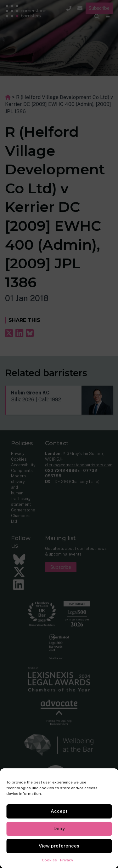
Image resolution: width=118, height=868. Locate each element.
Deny (59, 828)
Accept (59, 811)
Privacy (67, 860)
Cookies (49, 860)
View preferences (59, 846)
